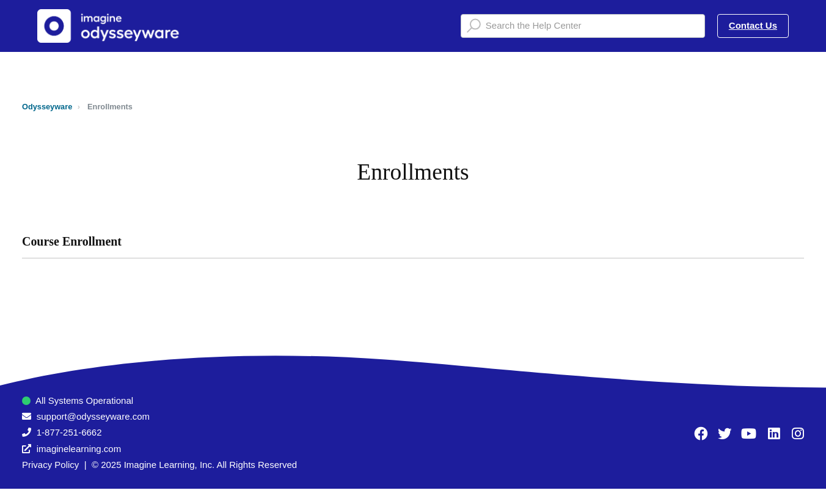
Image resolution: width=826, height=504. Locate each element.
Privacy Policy (50, 465)
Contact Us (753, 25)
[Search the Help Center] (583, 26)
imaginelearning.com (79, 449)
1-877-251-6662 (69, 432)
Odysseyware (47, 107)
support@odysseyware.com (93, 416)
